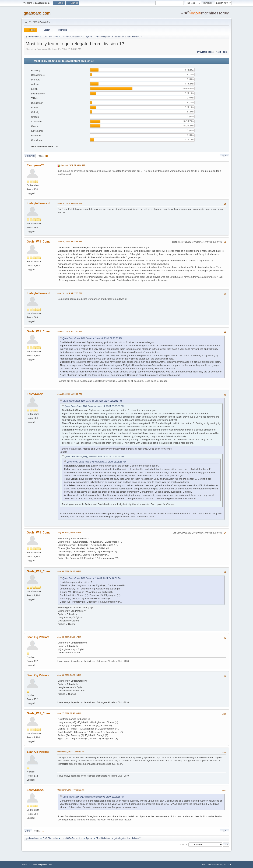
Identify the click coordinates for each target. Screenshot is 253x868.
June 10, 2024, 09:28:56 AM (70, 242)
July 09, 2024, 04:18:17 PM (69, 637)
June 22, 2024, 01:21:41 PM (69, 331)
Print (225, 156)
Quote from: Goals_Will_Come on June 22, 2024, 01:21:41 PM (92, 401)
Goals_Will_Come (39, 242)
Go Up (28, 831)
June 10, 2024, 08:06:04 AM (70, 203)
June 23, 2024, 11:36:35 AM (70, 394)
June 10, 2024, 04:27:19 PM (69, 293)
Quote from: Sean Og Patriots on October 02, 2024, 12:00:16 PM (93, 797)
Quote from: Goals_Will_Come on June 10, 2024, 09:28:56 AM (92, 338)
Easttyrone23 (36, 165)
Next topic (222, 52)
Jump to (184, 845)
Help (204, 865)
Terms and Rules (215, 865)
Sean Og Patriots (38, 637)
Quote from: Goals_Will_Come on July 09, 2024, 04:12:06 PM (92, 578)
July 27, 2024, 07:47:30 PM (69, 713)
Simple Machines (45, 865)
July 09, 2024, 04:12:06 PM (69, 533)
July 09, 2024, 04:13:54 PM (69, 571)
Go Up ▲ (228, 865)
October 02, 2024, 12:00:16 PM (71, 752)
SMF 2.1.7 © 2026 (29, 865)
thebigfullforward (38, 203)
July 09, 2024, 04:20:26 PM (69, 675)
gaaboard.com (37, 13)
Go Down (30, 156)
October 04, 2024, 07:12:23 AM (71, 790)
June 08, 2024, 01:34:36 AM (73, 165)
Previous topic (205, 52)
